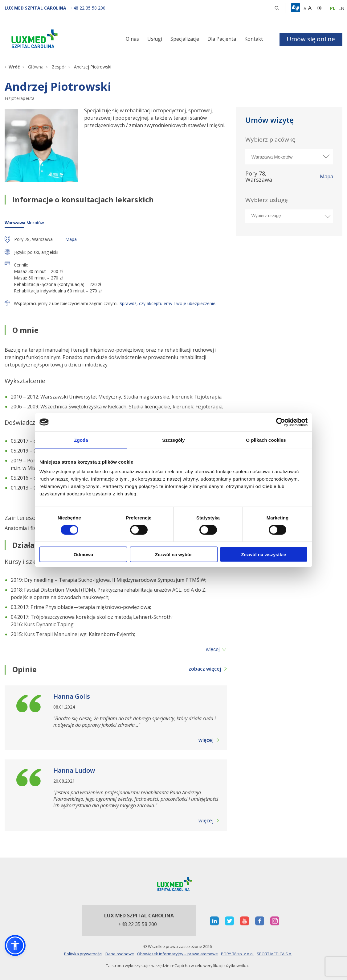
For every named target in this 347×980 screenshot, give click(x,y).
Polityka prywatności (83, 954)
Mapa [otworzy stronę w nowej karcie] (327, 177)
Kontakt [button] (254, 39)
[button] (277, 8)
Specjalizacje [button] (185, 39)
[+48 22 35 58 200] (88, 8)
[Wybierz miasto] (289, 157)
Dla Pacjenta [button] (222, 39)
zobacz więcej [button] (205, 669)
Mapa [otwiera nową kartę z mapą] (71, 239)
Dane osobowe (120, 954)
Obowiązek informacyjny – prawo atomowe (178, 954)
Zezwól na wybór (173, 554)
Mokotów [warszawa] (24, 223)
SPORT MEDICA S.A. (274, 954)
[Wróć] (12, 67)
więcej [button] (206, 740)
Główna (36, 67)
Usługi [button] (155, 39)
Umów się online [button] (311, 39)
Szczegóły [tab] (173, 440)
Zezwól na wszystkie (264, 554)
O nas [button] (132, 39)
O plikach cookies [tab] (266, 440)
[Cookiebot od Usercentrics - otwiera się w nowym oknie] (281, 422)
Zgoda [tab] (81, 440)
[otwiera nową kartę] (214, 921)
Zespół (59, 67)
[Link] (58, 40)
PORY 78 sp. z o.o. (237, 954)
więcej (213, 650)
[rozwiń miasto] (325, 156)
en (341, 8)
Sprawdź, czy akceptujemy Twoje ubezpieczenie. (168, 303)
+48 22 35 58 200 (138, 924)
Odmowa (83, 554)
